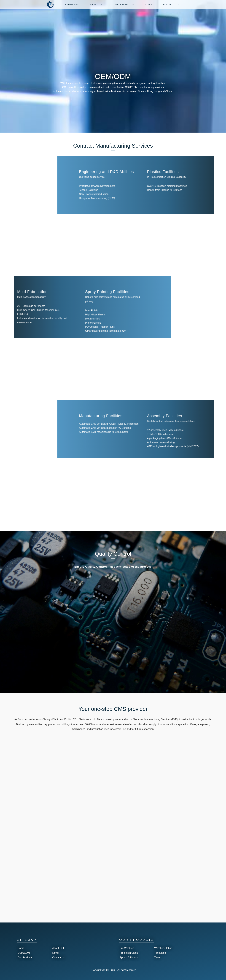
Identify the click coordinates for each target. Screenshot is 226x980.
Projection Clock (129, 953)
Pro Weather (127, 948)
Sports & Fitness (129, 958)
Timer (157, 958)
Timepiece (160, 953)
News (55, 953)
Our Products (25, 958)
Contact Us (58, 958)
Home (21, 948)
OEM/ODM (24, 953)
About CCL (58, 948)
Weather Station (163, 948)
